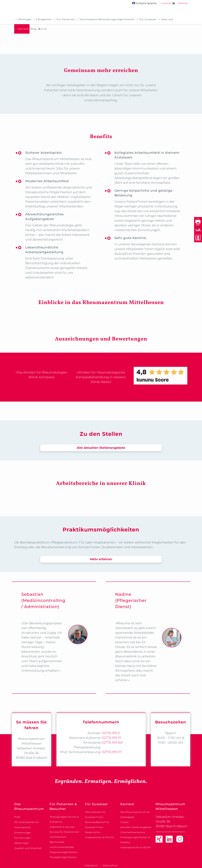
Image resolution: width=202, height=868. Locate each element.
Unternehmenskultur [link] (133, 832)
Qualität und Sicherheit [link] (28, 848)
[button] (198, 230)
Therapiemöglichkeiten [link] (63, 857)
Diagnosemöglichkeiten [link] (64, 852)
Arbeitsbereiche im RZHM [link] (135, 847)
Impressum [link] (91, 865)
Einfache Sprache (144, 3)
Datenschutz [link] (110, 865)
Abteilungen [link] (22, 843)
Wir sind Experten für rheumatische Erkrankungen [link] (27, 827)
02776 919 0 (110, 733)
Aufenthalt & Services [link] (62, 827)
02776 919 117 (111, 752)
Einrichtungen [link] (23, 838)
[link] (159, 840)
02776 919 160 (112, 743)
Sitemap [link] (183, 3)
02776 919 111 (111, 738)
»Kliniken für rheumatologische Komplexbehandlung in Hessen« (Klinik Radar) (101, 377)
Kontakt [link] (169, 3)
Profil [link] (17, 817)
